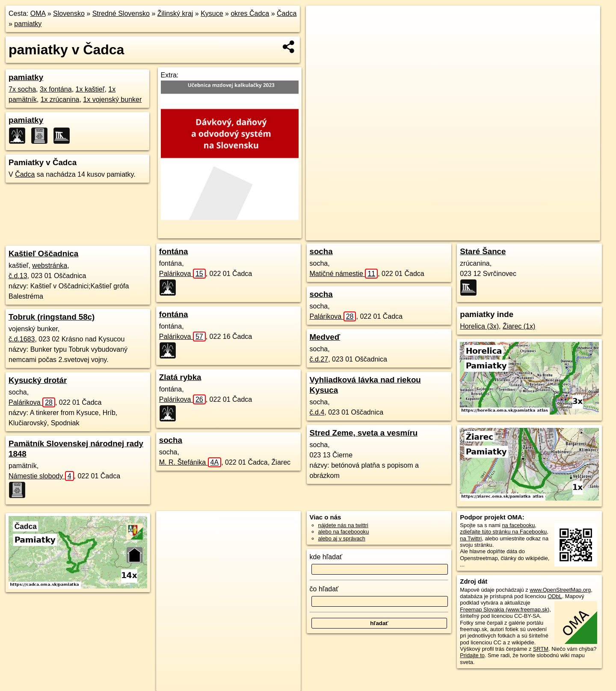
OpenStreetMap (456, 234)
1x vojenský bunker (112, 99)
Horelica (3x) (479, 326)
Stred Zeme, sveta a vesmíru (364, 433)
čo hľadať (324, 589)
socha (171, 440)
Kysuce (212, 13)
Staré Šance (483, 251)
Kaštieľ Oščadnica (43, 254)
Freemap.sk (500, 234)
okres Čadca (250, 13)
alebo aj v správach (342, 538)
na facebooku (518, 525)
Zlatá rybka (180, 377)
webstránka (50, 265)
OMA (38, 13)
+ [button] (321, 20)
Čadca (287, 13)
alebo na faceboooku (344, 532)
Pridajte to (472, 655)
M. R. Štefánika (190, 462)
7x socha (22, 89)
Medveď (325, 337)
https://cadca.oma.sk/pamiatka (564, 234)
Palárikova (32, 402)
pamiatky (28, 24)
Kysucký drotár (38, 380)
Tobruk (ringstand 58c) (52, 317)
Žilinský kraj (175, 13)
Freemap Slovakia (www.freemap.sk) (505, 609)
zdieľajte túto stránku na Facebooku (503, 532)
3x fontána (56, 89)
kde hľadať (326, 557)
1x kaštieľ (90, 89)
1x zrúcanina (60, 99)
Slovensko (69, 13)
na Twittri (471, 538)
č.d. (18, 276)
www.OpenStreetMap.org (560, 590)
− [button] (321, 33)
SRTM (541, 649)
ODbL (555, 596)
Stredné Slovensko (121, 13)
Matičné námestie (344, 274)
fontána (174, 251)
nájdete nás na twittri (343, 525)
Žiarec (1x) (519, 326)
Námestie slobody (41, 476)
